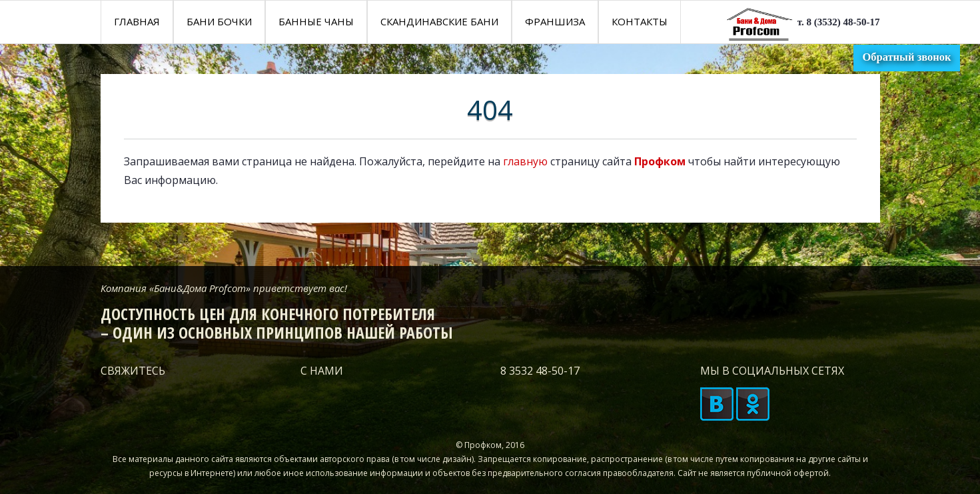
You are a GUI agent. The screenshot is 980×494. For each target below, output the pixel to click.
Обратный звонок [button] (906, 57)
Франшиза (555, 21)
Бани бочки (219, 21)
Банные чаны (316, 21)
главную (525, 161)
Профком (660, 161)
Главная (137, 21)
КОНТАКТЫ (640, 21)
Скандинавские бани (439, 21)
